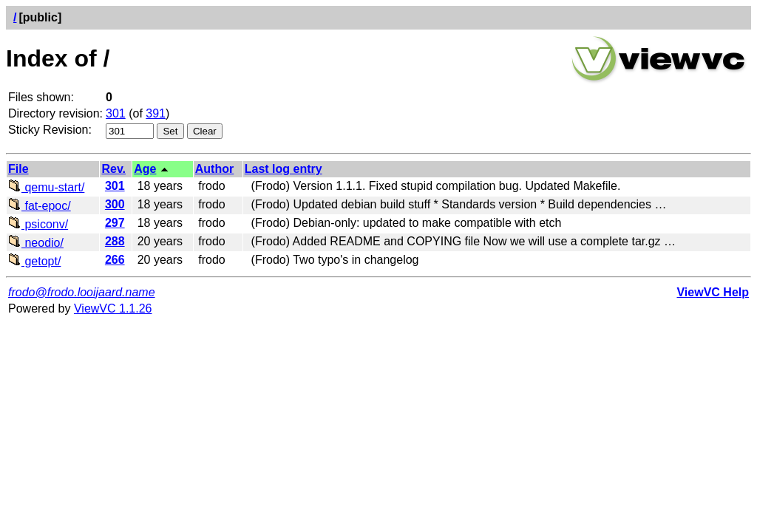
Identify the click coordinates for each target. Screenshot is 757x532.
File (18, 169)
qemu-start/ (46, 187)
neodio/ (36, 243)
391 (156, 113)
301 (116, 113)
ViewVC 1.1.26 (113, 308)
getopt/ (34, 261)
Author (214, 169)
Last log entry (284, 169)
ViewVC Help (713, 292)
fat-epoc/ (40, 206)
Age (145, 169)
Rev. (113, 169)
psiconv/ (38, 224)
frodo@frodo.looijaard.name (82, 292)
